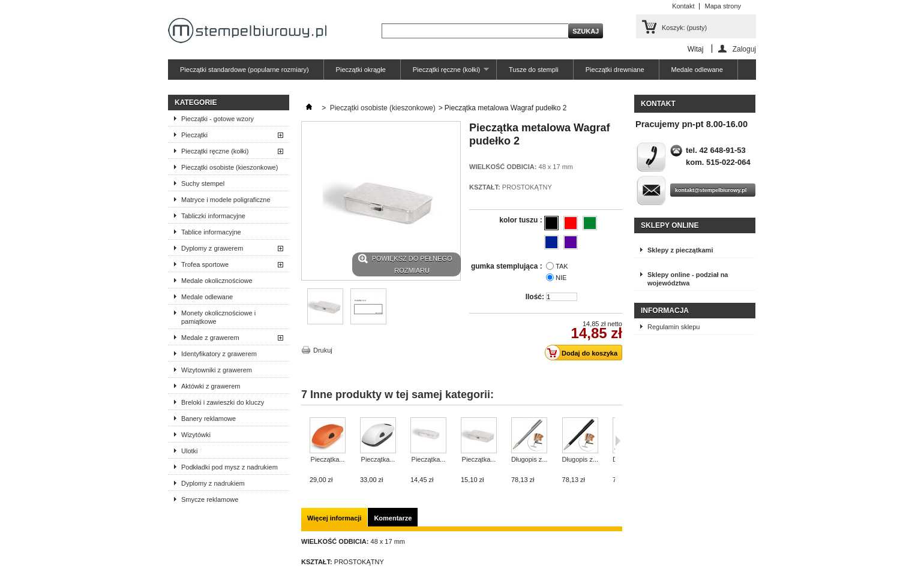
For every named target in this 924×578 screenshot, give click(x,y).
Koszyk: (684, 28)
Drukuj (323, 350)
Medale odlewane (697, 70)
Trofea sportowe (205, 264)
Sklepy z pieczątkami (680, 250)
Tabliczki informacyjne (213, 216)
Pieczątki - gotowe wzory (217, 119)
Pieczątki (194, 135)
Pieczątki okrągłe (361, 70)
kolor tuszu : (522, 220)
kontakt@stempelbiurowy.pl (711, 190)
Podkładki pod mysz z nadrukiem (229, 467)
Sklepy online (670, 225)
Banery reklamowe (208, 419)
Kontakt (683, 6)
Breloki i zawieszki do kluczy (223, 402)
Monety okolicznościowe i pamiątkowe (218, 317)
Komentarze (393, 518)
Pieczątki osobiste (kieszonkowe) (229, 167)
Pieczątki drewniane (615, 70)
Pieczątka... (328, 459)
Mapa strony (723, 6)
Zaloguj (744, 49)
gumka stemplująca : (508, 266)
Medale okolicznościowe (217, 281)
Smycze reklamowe (210, 499)
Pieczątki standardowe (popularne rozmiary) (244, 70)
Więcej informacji (334, 518)
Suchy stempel (203, 183)
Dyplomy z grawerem (212, 248)
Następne (618, 441)
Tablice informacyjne (211, 232)
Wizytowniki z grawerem (217, 370)
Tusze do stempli (534, 70)
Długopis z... (529, 459)
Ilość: (535, 297)
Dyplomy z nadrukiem (213, 483)
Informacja (665, 311)
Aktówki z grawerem (211, 386)
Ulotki (190, 451)
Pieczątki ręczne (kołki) (445, 73)
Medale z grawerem (210, 338)
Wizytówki (196, 435)
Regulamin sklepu (673, 327)
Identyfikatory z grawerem (219, 354)
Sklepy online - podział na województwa (688, 279)
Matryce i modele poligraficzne (226, 200)
